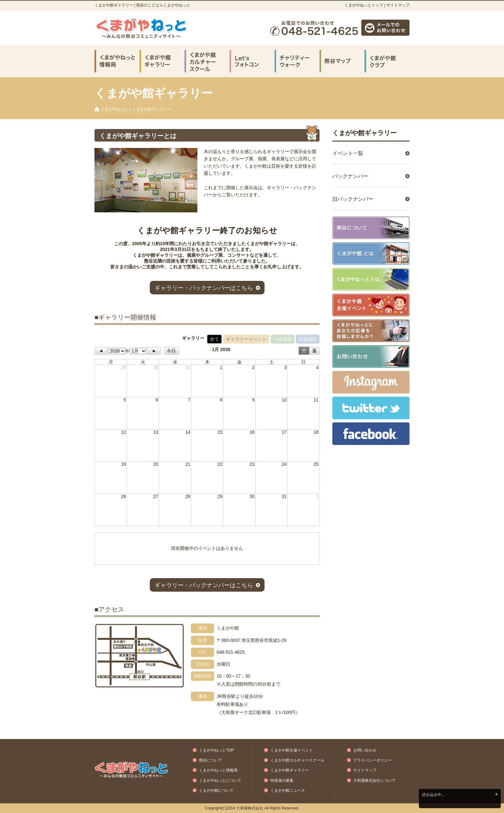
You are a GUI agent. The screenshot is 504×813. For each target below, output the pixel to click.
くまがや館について (216, 790)
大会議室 (308, 339)
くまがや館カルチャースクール (297, 760)
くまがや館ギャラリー (364, 133)
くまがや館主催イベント (292, 750)
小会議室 (283, 339)
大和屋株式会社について (374, 781)
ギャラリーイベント (246, 339)
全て (214, 339)
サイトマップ (398, 5)
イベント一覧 (348, 153)
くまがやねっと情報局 (218, 770)
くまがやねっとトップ (364, 5)
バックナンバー (350, 176)
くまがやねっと (114, 109)
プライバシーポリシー (373, 760)
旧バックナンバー (353, 199)
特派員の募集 (282, 781)
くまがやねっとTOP (216, 750)
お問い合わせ (365, 750)
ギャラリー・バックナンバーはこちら (204, 288)
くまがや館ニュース (288, 790)
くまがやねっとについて (220, 781)
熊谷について (211, 760)
